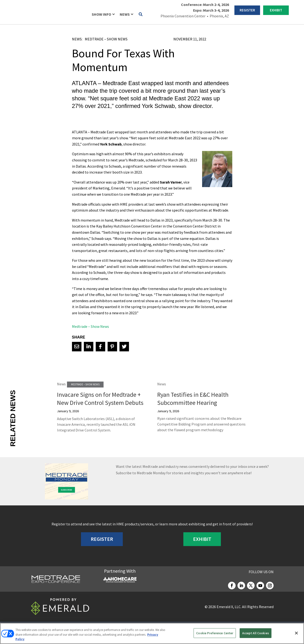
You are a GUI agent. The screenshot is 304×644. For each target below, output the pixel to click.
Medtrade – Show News (106, 39)
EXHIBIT (276, 10)
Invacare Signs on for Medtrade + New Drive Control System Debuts (100, 399)
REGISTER (247, 10)
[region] (152, 633)
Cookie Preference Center (215, 633)
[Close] (296, 633)
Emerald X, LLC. (229, 607)
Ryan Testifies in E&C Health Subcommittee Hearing (193, 399)
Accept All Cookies (255, 633)
